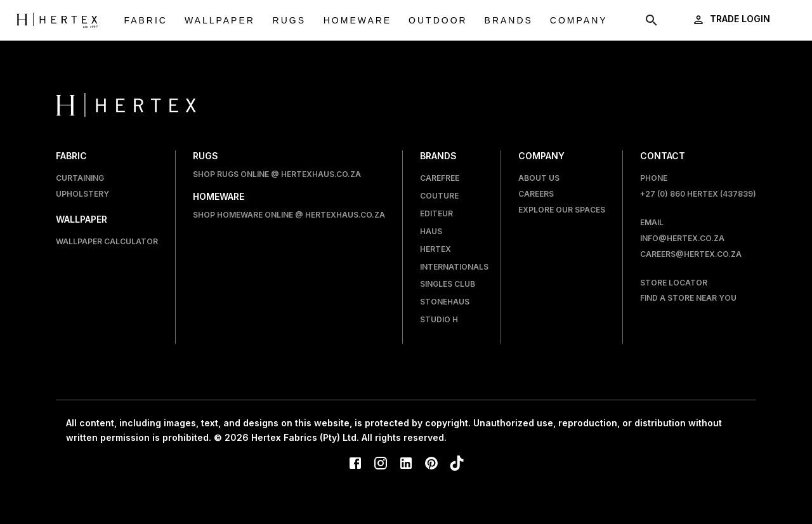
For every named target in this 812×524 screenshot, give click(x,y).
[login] (732, 19)
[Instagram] (381, 464)
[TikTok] (457, 464)
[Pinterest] (431, 464)
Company (579, 21)
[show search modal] (652, 20)
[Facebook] (355, 464)
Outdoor (438, 21)
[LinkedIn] (406, 464)
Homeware (357, 21)
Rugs (289, 21)
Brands (509, 21)
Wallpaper (220, 21)
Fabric (146, 21)
